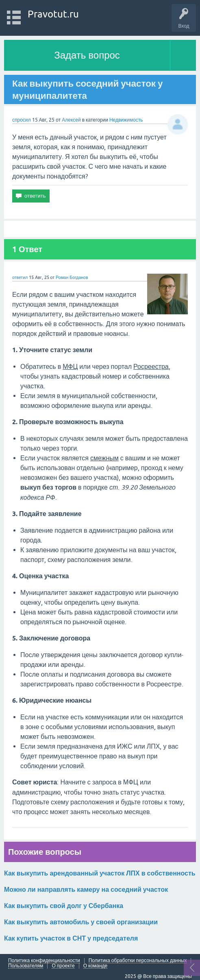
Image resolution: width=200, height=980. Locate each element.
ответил (20, 277)
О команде (96, 966)
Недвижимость (126, 120)
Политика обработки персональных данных (138, 961)
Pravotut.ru (53, 14)
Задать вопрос (87, 55)
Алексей (72, 120)
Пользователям (26, 966)
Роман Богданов (72, 277)
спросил (22, 120)
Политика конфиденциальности (44, 961)
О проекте (63, 966)
